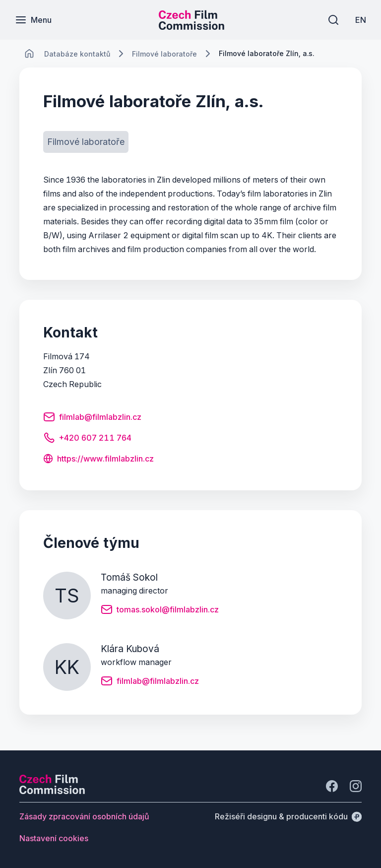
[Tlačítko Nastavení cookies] (54, 838)
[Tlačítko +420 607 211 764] (87, 439)
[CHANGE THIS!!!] (29, 54)
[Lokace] (77, 54)
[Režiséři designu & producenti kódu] (288, 816)
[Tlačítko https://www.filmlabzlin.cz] (98, 460)
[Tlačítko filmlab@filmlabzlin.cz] (92, 418)
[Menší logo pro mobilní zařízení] (191, 27)
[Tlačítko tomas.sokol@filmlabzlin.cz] (160, 611)
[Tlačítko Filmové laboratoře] (86, 142)
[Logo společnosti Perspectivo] (52, 791)
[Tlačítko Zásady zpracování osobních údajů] (84, 816)
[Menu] (33, 20)
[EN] (361, 20)
